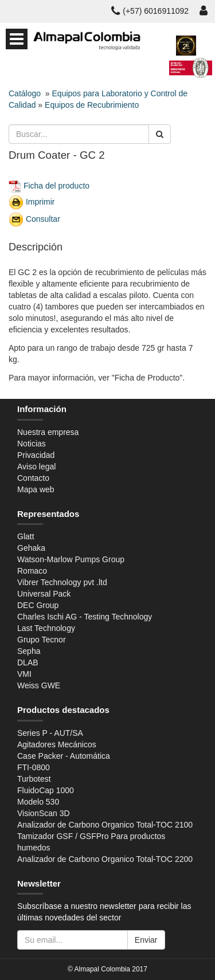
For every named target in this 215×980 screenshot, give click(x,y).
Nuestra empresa (48, 432)
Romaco (32, 571)
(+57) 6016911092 (150, 11)
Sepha (29, 651)
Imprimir (40, 201)
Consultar (43, 218)
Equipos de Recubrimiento (92, 105)
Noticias (32, 444)
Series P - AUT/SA (50, 733)
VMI (24, 674)
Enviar (146, 940)
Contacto (33, 478)
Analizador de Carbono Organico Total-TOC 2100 (105, 825)
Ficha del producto (56, 185)
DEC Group (38, 605)
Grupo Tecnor (42, 640)
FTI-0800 (34, 767)
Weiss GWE (39, 685)
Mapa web (36, 489)
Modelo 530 (38, 802)
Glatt (26, 536)
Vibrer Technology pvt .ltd (62, 582)
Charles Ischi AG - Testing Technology (85, 617)
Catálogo (25, 93)
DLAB (28, 663)
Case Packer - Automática (64, 756)
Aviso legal (36, 467)
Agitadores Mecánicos (57, 744)
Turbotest (34, 779)
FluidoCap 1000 (46, 790)
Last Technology (46, 628)
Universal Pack (44, 594)
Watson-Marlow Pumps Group (71, 559)
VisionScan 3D (44, 813)
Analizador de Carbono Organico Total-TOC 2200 (105, 859)
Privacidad (36, 455)
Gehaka (31, 548)
